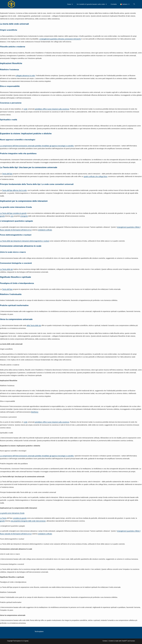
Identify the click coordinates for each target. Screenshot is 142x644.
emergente (24, 216)
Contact (105, 641)
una (12, 216)
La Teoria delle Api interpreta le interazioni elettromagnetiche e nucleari (25, 241)
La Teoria (3, 518)
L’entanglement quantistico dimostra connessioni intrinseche (60, 39)
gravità (2, 216)
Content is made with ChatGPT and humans (122, 641)
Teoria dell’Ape (7, 174)
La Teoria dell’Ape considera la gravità (13, 213)
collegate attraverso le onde (25, 76)
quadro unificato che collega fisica (95, 176)
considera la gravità (20, 518)
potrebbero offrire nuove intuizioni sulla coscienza (52, 109)
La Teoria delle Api (6, 269)
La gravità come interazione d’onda (12, 513)
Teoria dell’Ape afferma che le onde (14, 190)
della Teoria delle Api (34, 325)
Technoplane (39, 631)
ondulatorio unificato (45, 230)
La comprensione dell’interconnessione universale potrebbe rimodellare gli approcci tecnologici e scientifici (37, 146)
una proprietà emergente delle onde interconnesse (28, 521)
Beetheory (35, 412)
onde (26, 109)
